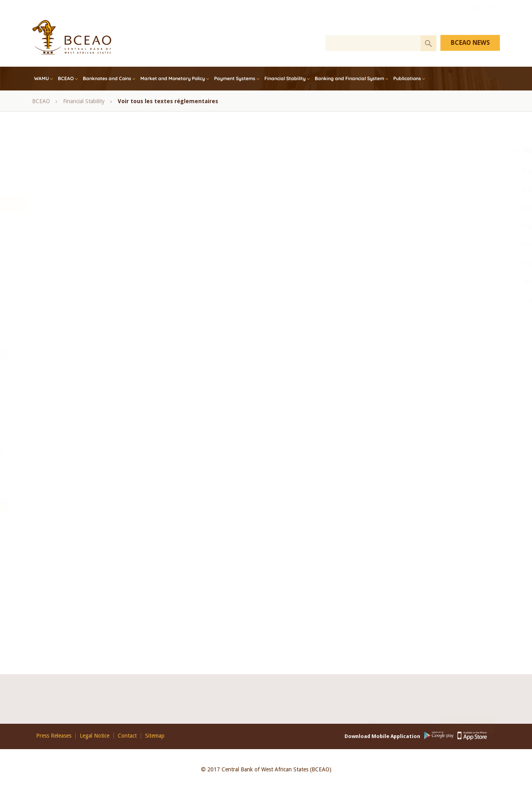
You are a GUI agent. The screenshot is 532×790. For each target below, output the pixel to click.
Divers (197, 599)
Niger (399, 262)
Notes (147, 354)
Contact (467, 715)
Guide (61, 467)
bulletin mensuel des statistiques (93, 240)
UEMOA (164, 429)
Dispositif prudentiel (240, 599)
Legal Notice (95, 736)
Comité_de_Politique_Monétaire (92, 580)
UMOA (193, 429)
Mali (182, 486)
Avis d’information (101, 467)
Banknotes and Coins (107, 78)
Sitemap (155, 736)
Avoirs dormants (259, 580)
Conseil (277, 259)
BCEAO (66, 78)
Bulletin (89, 486)
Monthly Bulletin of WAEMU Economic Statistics (111, 335)
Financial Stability (285, 78)
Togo (398, 299)
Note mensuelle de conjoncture (91, 354)
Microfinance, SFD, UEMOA (145, 297)
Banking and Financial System (349, 78)
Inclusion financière (77, 297)
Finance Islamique (180, 278)
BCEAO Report (199, 221)
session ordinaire (255, 410)
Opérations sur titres (191, 354)
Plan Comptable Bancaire (269, 505)
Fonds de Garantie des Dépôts (252, 561)
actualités (123, 618)
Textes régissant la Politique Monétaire (188, 524)
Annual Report (100, 221)
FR (493, 17)
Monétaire (153, 486)
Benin (399, 171)
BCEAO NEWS (470, 43)
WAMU (41, 78)
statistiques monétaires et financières (98, 429)
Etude (61, 486)
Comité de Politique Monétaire (209, 240)
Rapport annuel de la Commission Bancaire (105, 373)
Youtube (475, 17)
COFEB (152, 240)
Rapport (139, 448)
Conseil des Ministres (79, 278)
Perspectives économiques (85, 448)
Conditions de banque (150, 599)
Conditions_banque (77, 618)
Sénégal (213, 410)
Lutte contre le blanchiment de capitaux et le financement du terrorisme (140, 505)
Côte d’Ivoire (132, 278)
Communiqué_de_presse (83, 599)
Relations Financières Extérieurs (92, 524)
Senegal (402, 281)
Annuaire (146, 467)
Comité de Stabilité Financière (89, 259)
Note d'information (204, 335)
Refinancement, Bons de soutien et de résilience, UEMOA (122, 410)
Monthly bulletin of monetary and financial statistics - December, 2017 (139, 316)
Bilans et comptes (257, 467)
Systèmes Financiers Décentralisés (94, 542)
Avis (134, 221)
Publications (407, 78)
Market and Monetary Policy (173, 78)
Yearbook (224, 429)
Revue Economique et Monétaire (234, 448)
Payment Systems (235, 78)
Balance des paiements (196, 467)
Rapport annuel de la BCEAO (263, 354)
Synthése (172, 448)
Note (253, 429)
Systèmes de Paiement (174, 542)
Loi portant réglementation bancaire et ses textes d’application (129, 561)
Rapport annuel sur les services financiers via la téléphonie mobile (132, 392)
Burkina (402, 189)
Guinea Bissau (412, 226)
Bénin (236, 221)
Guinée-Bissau (231, 278)
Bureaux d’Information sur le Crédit (184, 580)
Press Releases (54, 736)
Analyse (119, 486)
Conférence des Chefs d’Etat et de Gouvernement (197, 259)
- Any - (62, 221)
